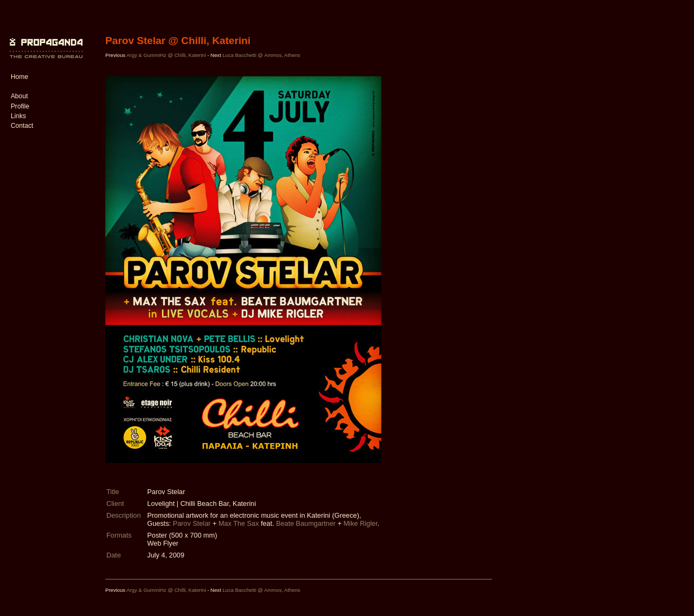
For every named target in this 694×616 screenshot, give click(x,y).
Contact (22, 126)
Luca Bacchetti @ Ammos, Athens (261, 55)
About (19, 96)
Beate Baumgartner (306, 523)
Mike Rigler (360, 523)
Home (19, 77)
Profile (20, 106)
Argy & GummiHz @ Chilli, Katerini (166, 55)
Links (18, 116)
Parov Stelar (192, 523)
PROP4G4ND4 (45, 40)
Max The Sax (239, 523)
